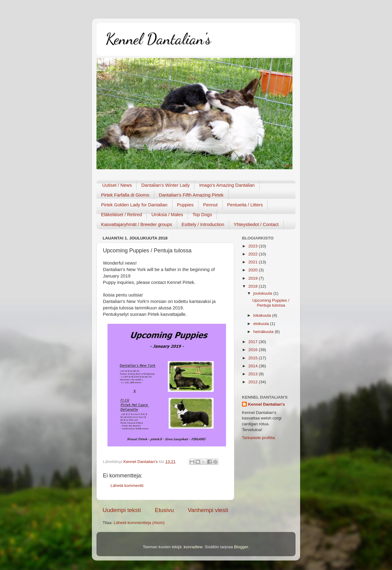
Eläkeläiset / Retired (121, 214)
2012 (254, 382)
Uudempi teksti (122, 510)
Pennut (210, 205)
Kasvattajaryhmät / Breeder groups (137, 224)
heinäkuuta (264, 332)
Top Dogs (202, 214)
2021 (254, 262)
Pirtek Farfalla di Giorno (125, 195)
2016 (254, 350)
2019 (254, 278)
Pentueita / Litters (245, 205)
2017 (254, 342)
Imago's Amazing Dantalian (227, 185)
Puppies (185, 205)
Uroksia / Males (167, 214)
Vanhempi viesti (208, 510)
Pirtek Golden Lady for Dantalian (134, 205)
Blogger (241, 547)
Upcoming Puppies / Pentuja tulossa (271, 303)
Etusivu (164, 510)
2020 (254, 270)
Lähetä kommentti (127, 486)
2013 (254, 374)
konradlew (193, 547)
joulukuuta (263, 293)
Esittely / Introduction (203, 224)
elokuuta (262, 324)
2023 (254, 246)
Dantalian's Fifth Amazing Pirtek (191, 195)
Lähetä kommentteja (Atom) (139, 523)
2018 (254, 286)
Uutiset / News (117, 185)
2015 (254, 358)
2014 (254, 366)
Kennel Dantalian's (158, 39)
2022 (254, 254)
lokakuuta (263, 315)
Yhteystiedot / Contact (256, 224)
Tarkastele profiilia (258, 438)
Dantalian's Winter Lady (165, 185)
